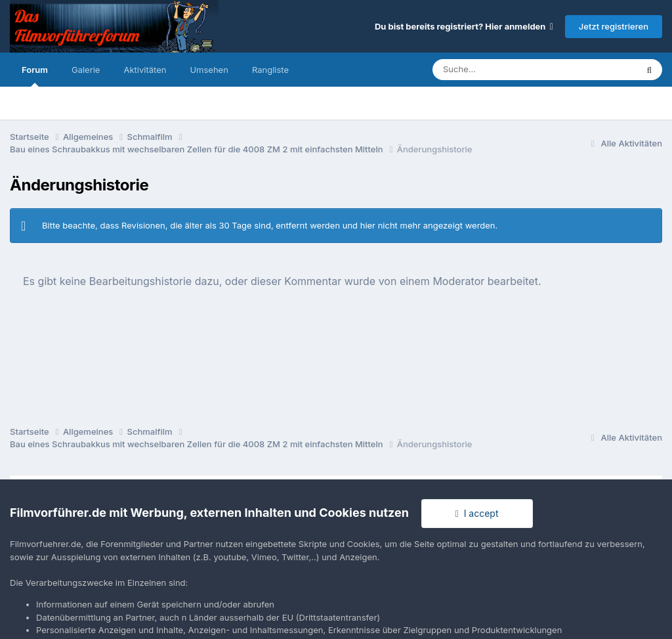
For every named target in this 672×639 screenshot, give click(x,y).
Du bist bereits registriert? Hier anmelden (464, 26)
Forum (35, 76)
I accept (477, 513)
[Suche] (508, 70)
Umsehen (209, 70)
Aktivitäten (145, 70)
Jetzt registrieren (614, 26)
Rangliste (270, 70)
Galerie (86, 70)
